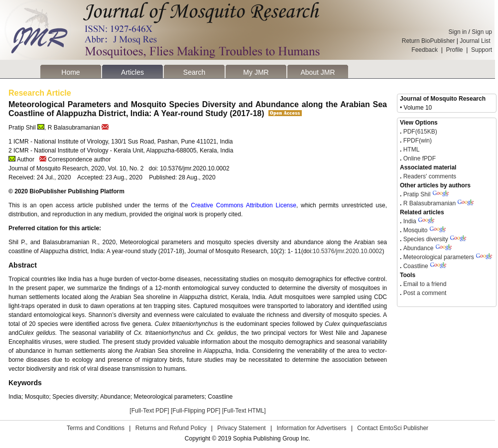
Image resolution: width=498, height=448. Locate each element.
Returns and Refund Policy (171, 428)
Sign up (482, 32)
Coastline (416, 266)
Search (194, 72)
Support (482, 50)
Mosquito (416, 230)
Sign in (458, 32)
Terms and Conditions (96, 428)
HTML (410, 149)
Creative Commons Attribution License (244, 205)
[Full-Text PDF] (149, 411)
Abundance (419, 248)
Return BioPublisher (429, 41)
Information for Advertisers (311, 428)
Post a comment (424, 293)
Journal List (476, 41)
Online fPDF (419, 158)
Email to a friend (424, 284)
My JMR (256, 72)
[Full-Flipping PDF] (195, 411)
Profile (455, 50)
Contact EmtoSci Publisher (393, 428)
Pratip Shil (417, 194)
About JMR (317, 72)
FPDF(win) (417, 141)
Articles (132, 72)
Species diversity (426, 239)
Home (70, 72)
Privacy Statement (241, 428)
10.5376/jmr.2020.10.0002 (347, 251)
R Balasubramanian (430, 203)
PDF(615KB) (420, 132)
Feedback (425, 50)
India (410, 221)
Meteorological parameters (439, 257)
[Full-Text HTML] (244, 411)
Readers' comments (429, 176)
